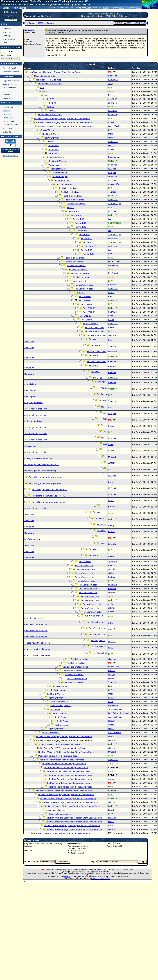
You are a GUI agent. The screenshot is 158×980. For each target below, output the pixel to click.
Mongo (111, 134)
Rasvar (111, 327)
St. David (112, 312)
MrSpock (112, 169)
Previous (118, 23)
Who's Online (98, 16)
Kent (110, 296)
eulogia (112, 569)
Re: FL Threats (59, 713)
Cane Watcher (115, 126)
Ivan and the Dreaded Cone (75, 667)
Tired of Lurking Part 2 (77, 678)
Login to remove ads (11, 156)
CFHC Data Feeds (10, 125)
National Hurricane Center (101, 879)
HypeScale (6, 56)
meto (111, 694)
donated (67, 877)
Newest (12, 68)
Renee (111, 95)
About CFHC (8, 128)
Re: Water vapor (58, 169)
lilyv (110, 254)
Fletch (111, 320)
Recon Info (7, 91)
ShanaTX (113, 612)
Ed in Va (112, 361)
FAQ (108, 16)
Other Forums (93, 14)
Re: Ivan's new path (84, 285)
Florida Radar (8, 98)
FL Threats (55, 709)
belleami (112, 592)
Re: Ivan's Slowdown (94, 328)
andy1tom (113, 103)
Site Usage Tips (9, 118)
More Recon (8, 95)
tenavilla (112, 544)
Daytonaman (114, 157)
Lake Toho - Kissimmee (119, 713)
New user (86, 16)
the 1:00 (70, 208)
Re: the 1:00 (74, 211)
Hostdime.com (99, 871)
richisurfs (29, 30)
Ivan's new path (80, 281)
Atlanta (50, 142)
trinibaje (112, 507)
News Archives (9, 39)
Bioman (112, 532)
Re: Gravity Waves (51, 134)
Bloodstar (113, 76)
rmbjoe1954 (114, 184)
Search (6, 43)
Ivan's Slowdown (90, 324)
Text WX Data (8, 121)
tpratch (111, 122)
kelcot (111, 138)
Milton (88, 8)
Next (135, 23)
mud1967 (113, 99)
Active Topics (115, 14)
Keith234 (112, 316)
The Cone (97, 378)
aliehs (111, 573)
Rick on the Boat (64, 184)
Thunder (112, 192)
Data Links (7, 114)
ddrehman (113, 165)
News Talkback (30, 23)
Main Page (7, 29)
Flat (143, 23)
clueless (112, 659)
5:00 (42, 88)
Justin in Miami (115, 709)
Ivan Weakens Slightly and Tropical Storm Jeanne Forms (55, 72)
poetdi (111, 678)
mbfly (111, 604)
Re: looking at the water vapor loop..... (42, 465)
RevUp (111, 525)
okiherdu (112, 748)
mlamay (112, 779)
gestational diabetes (56, 810)
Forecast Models (9, 88)
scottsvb (112, 335)
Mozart (111, 149)
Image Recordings (10, 84)
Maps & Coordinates (11, 81)
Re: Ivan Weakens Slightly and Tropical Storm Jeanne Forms (62, 119)
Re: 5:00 (46, 91)
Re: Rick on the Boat (68, 188)
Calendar (123, 16)
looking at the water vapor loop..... (40, 458)
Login (6, 8)
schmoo (112, 608)
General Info (8, 107)
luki (110, 219)
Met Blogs (7, 36)
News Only (7, 32)
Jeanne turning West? (60, 706)
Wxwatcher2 (114, 265)
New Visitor (20, 8)
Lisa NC (112, 641)
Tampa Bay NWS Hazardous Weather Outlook (60, 744)
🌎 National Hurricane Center (11, 150)
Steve (111, 445)
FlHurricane (11, 12)
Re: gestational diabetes (60, 814)
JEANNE (81, 293)
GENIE (111, 451)
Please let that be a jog (45, 76)
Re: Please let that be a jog (49, 80)
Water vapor (54, 165)
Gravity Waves (47, 130)
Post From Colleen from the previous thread (58, 756)
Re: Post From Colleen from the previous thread (62, 760)
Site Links (7, 111)
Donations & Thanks (11, 72)
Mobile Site (7, 132)
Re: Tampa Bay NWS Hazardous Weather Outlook (63, 748)
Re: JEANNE (85, 297)
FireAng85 (113, 80)
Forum (5, 68)
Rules (114, 16)
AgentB (112, 565)
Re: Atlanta (53, 146)
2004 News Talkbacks (46, 23)
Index (127, 23)
